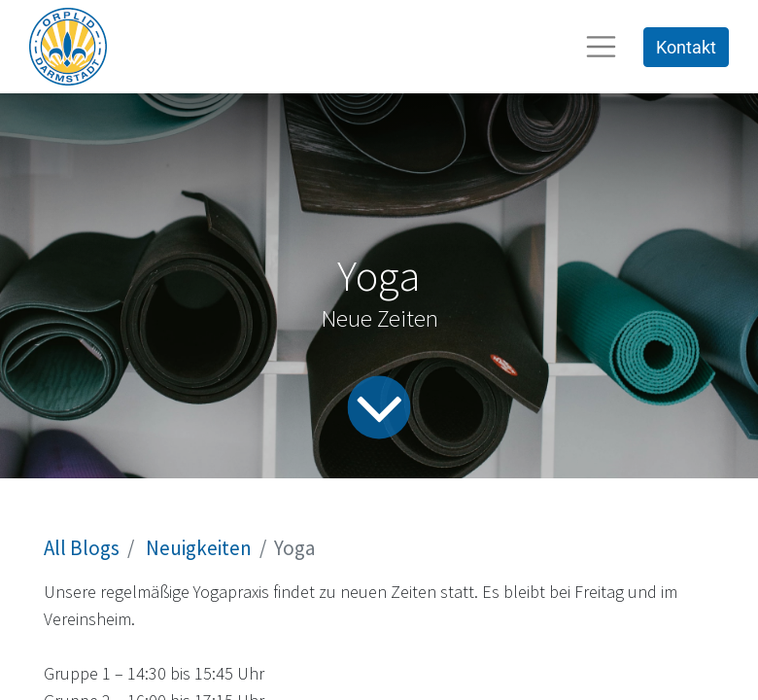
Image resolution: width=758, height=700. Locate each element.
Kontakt (686, 47)
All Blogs (82, 548)
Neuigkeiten (199, 548)
